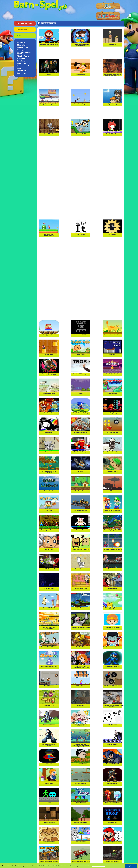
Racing (21, 61)
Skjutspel (23, 66)
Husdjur (22, 50)
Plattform (23, 56)
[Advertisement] (81, 54)
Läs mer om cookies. (98, 866)
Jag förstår (131, 866)
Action (21, 43)
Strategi (22, 71)
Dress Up (22, 48)
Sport (20, 68)
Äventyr (21, 73)
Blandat (22, 45)
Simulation (24, 63)
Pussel (21, 59)
